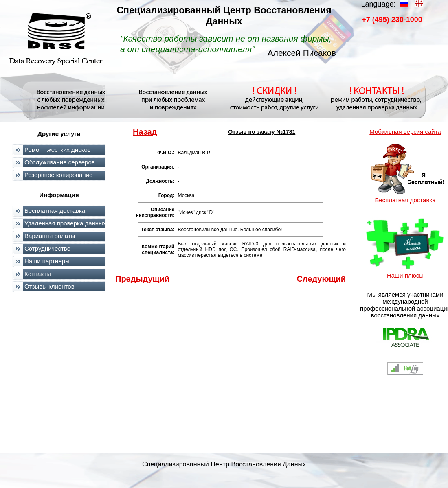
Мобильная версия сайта (405, 132)
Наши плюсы (405, 275)
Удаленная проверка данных (65, 223)
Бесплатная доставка (55, 211)
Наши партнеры (47, 261)
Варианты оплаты (50, 236)
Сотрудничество (47, 248)
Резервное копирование (58, 175)
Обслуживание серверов (60, 162)
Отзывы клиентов (49, 286)
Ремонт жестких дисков (58, 150)
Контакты (38, 274)
